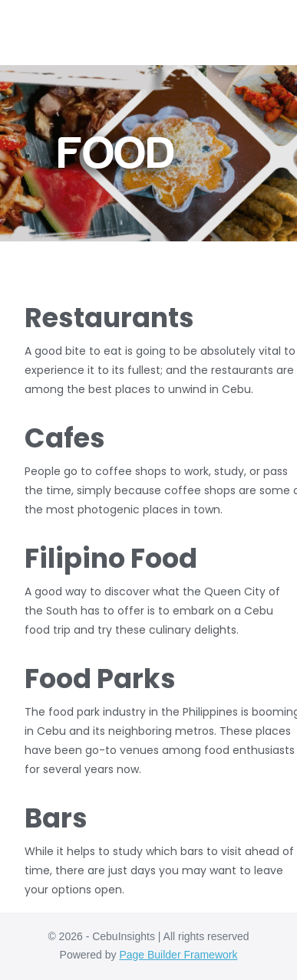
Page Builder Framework (178, 955)
